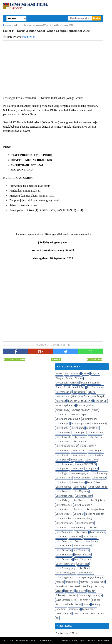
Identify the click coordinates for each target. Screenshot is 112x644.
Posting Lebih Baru (14, 359)
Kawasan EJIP (101, 401)
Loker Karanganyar (79, 473)
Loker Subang (91, 541)
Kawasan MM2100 (80, 410)
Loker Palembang (83, 505)
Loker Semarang (64, 532)
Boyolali (95, 374)
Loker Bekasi (93, 428)
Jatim (74, 396)
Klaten (95, 410)
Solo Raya (81, 591)
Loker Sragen (76, 541)
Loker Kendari (63, 482)
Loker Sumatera (81, 550)
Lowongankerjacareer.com (36, 641)
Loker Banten (99, 423)
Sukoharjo (61, 595)
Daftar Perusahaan (91, 383)
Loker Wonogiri (85, 573)
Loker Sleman (90, 536)
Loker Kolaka (94, 482)
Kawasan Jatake (85, 405)
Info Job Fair (79, 387)
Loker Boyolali (63, 437)
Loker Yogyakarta (65, 577)
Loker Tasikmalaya (65, 564)
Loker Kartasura (64, 478)
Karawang (61, 401)
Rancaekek (75, 586)
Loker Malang (63, 500)
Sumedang (85, 595)
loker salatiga (98, 613)
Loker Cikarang (88, 446)
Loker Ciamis (95, 437)
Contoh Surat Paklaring (67, 383)
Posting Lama (94, 359)
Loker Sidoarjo (98, 532)
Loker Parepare (64, 514)
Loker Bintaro (63, 432)
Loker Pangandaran (95, 509)
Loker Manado (79, 500)
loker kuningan (63, 613)
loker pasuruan (81, 613)
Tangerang (84, 600)
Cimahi (69, 378)
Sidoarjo (69, 591)
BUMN (59, 374)
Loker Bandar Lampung (68, 419)
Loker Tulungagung (66, 573)
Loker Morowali (64, 505)
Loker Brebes (79, 437)
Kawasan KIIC (63, 410)
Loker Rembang (77, 528)
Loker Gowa (92, 460)
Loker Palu (77, 509)
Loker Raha (62, 528)
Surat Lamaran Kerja (66, 600)
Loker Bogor (78, 432)
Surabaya (97, 595)
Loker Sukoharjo (83, 546)
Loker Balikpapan (78, 414)
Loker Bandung (90, 419)
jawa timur (61, 609)
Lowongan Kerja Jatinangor (89, 577)
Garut (59, 387)
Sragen (92, 591)
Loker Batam (77, 428)
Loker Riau (93, 528)
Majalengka (72, 582)
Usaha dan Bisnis (72, 604)
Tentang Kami (70, 641)
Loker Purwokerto (85, 523)
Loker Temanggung (66, 568)
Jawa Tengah (98, 396)
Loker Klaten (79, 482)
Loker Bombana (95, 432)
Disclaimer (103, 641)
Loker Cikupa (63, 451)
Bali (67, 374)
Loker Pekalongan (95, 514)
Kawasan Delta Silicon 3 (80, 401)
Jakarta (92, 392)
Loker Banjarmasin (81, 423)
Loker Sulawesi (63, 550)
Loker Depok (62, 460)
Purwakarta (62, 586)
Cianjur (59, 378)
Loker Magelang (81, 491)
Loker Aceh (62, 414)
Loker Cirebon (96, 455)
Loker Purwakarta (65, 523)
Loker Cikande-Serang (67, 446)
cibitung (96, 604)
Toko (59, 604)
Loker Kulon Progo (98, 487)
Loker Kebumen (82, 478)
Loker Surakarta (64, 559)
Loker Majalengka (65, 496)
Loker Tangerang (83, 559)
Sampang (99, 586)
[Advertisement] (53, 67)
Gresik (67, 387)
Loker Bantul (62, 428)
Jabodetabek (80, 392)
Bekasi (85, 374)
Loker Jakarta (63, 469)
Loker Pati (79, 514)
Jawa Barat (84, 396)
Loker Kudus (80, 487)
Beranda (56, 359)
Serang (59, 591)
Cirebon (79, 378)
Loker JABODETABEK (86, 464)
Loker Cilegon (94, 451)
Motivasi (84, 582)
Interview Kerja (63, 392)
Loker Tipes (84, 568)
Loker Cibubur (79, 441)
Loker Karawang (99, 473)
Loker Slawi (75, 536)
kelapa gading (89, 609)
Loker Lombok (63, 491)
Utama (86, 604)
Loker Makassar (84, 496)
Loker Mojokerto (97, 500)
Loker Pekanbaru (64, 518)
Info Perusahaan (95, 387)
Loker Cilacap (78, 451)
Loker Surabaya (83, 555)
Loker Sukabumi (64, 546)
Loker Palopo (63, 509)
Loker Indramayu (64, 464)
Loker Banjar (62, 423)
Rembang (88, 586)
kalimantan (74, 609)
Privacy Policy (87, 641)
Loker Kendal (99, 478)
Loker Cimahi (63, 455)
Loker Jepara (91, 469)
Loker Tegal (83, 564)
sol (57, 618)
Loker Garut (77, 460)
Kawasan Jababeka (65, 405)
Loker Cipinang (79, 455)
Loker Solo (61, 541)
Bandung (75, 374)
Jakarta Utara (63, 396)
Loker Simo (62, 536)
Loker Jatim (77, 469)
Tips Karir (97, 600)
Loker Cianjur (63, 441)
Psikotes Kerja (98, 582)
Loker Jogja (62, 473)
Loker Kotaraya (64, 487)
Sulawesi (73, 595)
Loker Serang (81, 532)
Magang (60, 582)
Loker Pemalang (84, 518)
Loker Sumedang (64, 555)
